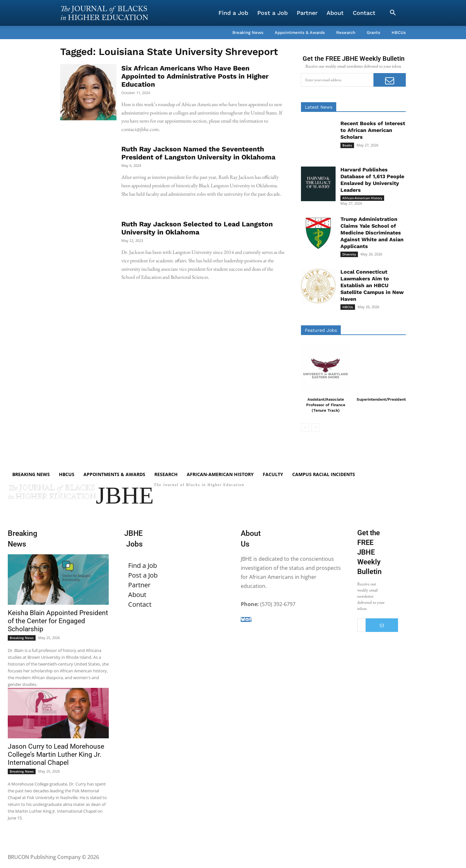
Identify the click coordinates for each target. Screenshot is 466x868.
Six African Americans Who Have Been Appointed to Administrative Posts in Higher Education (195, 76)
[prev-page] (305, 428)
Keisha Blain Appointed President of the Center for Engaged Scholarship (58, 621)
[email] (337, 80)
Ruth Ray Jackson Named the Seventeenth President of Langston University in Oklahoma (198, 153)
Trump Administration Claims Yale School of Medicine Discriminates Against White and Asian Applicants (372, 233)
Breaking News (22, 638)
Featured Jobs (321, 330)
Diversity (349, 254)
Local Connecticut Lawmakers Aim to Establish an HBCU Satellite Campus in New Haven (372, 285)
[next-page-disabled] (315, 428)
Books (347, 145)
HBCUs (348, 307)
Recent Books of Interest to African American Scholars (373, 130)
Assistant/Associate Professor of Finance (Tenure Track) (326, 405)
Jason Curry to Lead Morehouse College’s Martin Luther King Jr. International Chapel (56, 754)
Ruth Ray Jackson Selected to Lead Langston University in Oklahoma (197, 228)
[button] (393, 13)
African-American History (362, 198)
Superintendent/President (381, 399)
